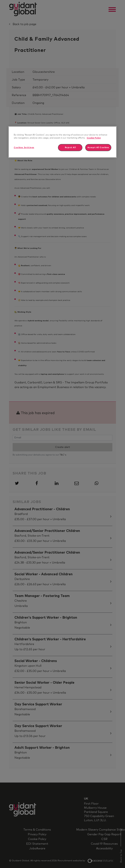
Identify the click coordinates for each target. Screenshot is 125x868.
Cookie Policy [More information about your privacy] (94, 138)
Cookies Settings (24, 148)
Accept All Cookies (98, 148)
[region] (62, 142)
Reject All (70, 148)
